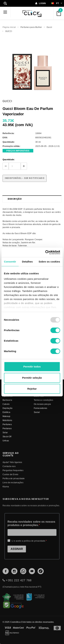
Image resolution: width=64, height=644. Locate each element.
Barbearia (7, 400)
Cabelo (6, 404)
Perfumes (7, 424)
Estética (6, 412)
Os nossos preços (42, 404)
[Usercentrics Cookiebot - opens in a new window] (46, 252)
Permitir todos (32, 367)
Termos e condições (43, 400)
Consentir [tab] (10, 262)
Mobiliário (7, 420)
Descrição (15, 199)
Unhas (6, 441)
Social (37, 412)
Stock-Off (7, 437)
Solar (5, 432)
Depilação (8, 408)
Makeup (6, 416)
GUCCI (9, 31)
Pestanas (7, 428)
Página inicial (9, 27)
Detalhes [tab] (27, 262)
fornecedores (41, 408)
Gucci (49, 27)
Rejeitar (32, 389)
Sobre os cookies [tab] (49, 262)
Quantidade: (9, 159)
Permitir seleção (32, 378)
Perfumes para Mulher (31, 27)
